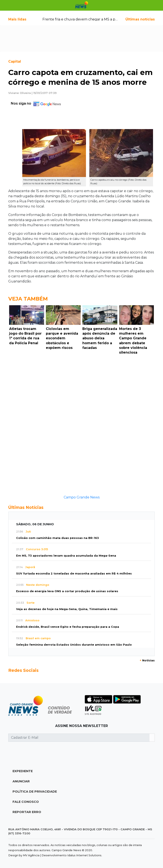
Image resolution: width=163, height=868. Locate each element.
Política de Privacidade (35, 792)
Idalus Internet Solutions (84, 855)
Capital (15, 61)
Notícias (147, 660)
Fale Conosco (26, 802)
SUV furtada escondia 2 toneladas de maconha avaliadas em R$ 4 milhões (74, 574)
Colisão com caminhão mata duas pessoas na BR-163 (58, 538)
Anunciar (21, 781)
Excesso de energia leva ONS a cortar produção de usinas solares (67, 591)
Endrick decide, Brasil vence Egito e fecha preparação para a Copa (68, 627)
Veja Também (28, 299)
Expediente (23, 771)
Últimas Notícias (26, 507)
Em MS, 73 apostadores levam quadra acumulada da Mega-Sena (66, 556)
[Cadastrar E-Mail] (79, 738)
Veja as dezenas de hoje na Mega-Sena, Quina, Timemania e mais (67, 609)
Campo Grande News (82, 497)
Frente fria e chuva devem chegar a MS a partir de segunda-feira (97, 19)
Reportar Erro (27, 812)
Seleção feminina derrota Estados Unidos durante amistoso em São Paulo (74, 645)
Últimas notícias (140, 19)
